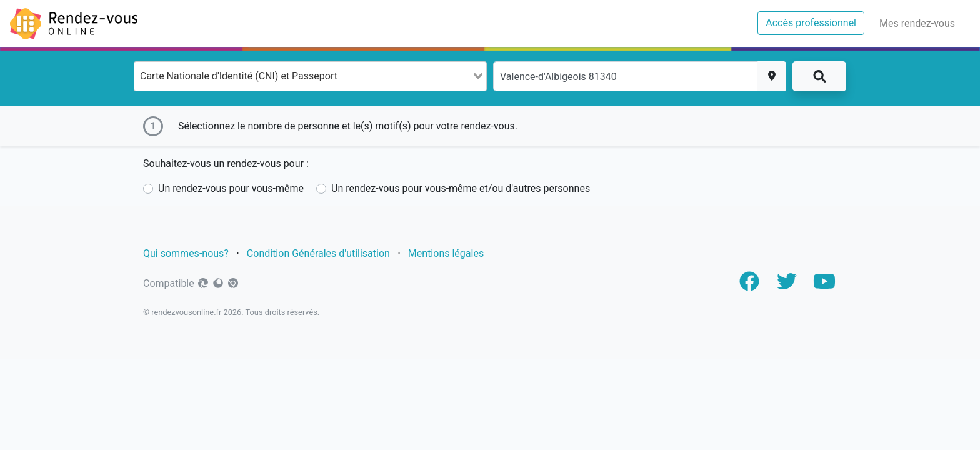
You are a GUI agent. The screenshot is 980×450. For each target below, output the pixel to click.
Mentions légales (447, 253)
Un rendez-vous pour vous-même (231, 188)
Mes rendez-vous (920, 22)
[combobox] (310, 76)
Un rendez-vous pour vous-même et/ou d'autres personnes (461, 188)
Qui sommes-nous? (186, 253)
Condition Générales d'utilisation (318, 253)
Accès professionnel (815, 22)
